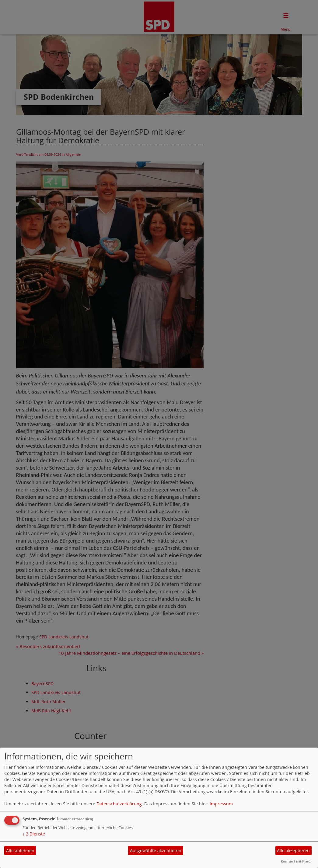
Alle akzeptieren (293, 851)
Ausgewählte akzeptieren (156, 851)
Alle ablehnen (20, 851)
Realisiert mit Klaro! (296, 861)
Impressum (221, 804)
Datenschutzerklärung (119, 804)
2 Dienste (34, 834)
